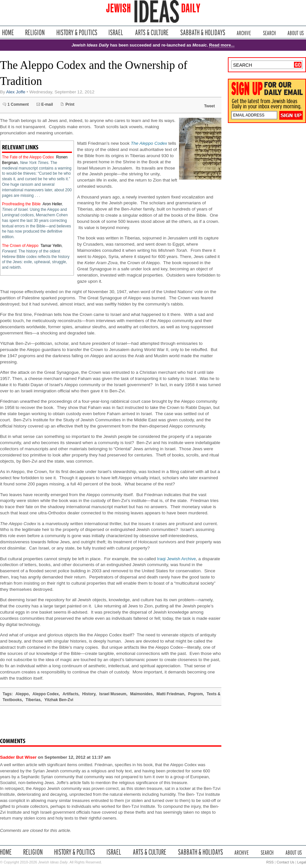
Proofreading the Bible (21, 204)
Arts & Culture (152, 32)
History (89, 694)
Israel (116, 32)
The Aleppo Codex (149, 143)
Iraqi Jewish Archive (177, 559)
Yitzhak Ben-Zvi (59, 700)
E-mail (47, 104)
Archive (244, 32)
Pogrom (195, 694)
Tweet (209, 106)
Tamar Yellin (51, 246)
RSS (270, 862)
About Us (296, 32)
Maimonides (141, 694)
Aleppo (22, 694)
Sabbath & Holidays (203, 32)
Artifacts (70, 694)
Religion (35, 32)
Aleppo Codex (46, 694)
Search (269, 32)
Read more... (222, 45)
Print (70, 104)
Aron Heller (52, 204)
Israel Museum (113, 694)
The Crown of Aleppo (20, 246)
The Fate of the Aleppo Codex (28, 157)
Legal (302, 862)
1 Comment (18, 104)
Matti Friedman (170, 694)
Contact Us (285, 862)
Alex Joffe (16, 92)
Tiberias (33, 700)
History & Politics (77, 32)
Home (8, 32)
